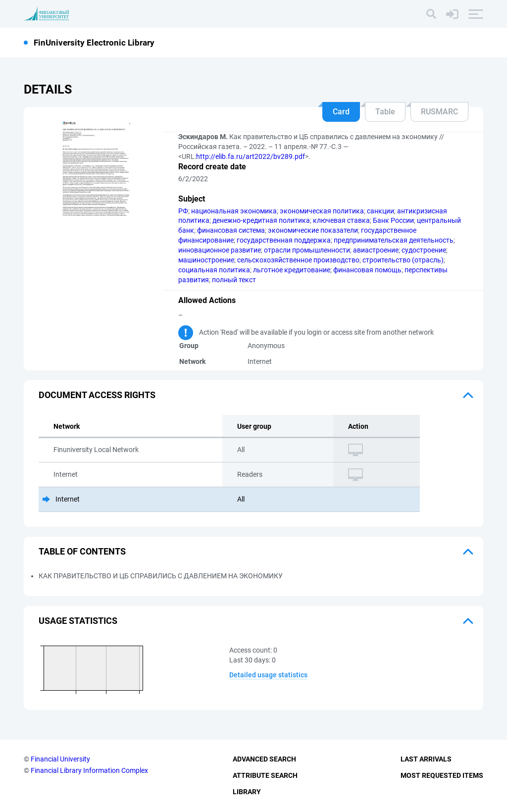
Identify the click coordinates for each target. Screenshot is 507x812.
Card (341, 112)
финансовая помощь (367, 270)
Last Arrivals (426, 759)
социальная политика (214, 270)
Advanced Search (264, 759)
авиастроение (376, 250)
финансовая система (231, 230)
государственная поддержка (284, 240)
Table (385, 112)
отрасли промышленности (307, 250)
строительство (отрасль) (403, 260)
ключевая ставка (341, 220)
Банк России (393, 220)
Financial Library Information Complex (89, 770)
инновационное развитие (220, 250)
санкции (380, 211)
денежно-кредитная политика (261, 220)
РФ (183, 211)
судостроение (424, 250)
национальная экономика (234, 211)
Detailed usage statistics (268, 675)
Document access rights (97, 395)
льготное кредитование (292, 270)
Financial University (60, 759)
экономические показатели (313, 230)
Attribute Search (265, 775)
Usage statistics (78, 621)
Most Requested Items (442, 775)
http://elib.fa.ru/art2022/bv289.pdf (251, 156)
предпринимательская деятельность (394, 240)
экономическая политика (322, 211)
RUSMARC (439, 112)
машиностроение (206, 260)
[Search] (431, 14)
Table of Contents (82, 551)
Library (247, 792)
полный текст (234, 280)
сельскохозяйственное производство (298, 260)
